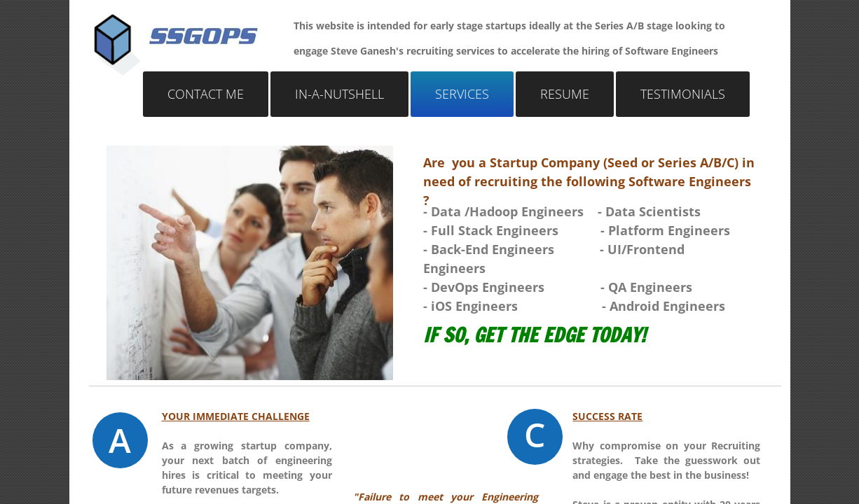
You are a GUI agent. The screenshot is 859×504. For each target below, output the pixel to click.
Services (462, 94)
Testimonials (683, 94)
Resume (565, 94)
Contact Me (206, 94)
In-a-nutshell (339, 94)
